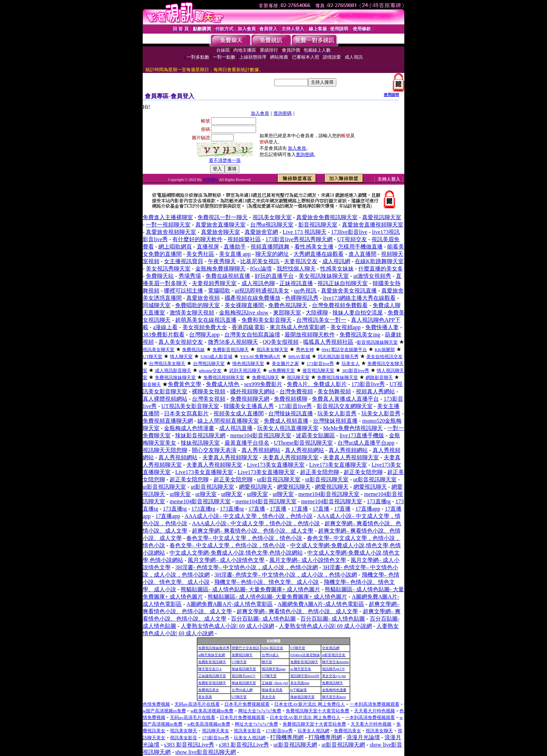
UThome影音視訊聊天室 (303, 443)
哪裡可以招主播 (183, 291)
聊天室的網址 (272, 254)
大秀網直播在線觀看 (319, 254)
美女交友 (269, 697)
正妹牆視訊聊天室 (212, 676)
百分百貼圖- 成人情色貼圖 (263, 619)
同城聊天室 (157, 305)
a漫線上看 (165, 327)
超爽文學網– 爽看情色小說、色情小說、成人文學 (253, 531)
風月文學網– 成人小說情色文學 (226, 560)
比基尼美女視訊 (260, 261)
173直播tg (379, 501)
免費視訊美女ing (360, 335)
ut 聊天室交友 (301, 669)
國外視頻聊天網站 (253, 391)
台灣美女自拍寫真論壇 (252, 335)
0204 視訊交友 (273, 648)
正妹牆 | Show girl (275, 683)
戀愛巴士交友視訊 (246, 648)
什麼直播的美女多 (381, 269)
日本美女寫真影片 (186, 413)
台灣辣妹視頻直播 (335, 421)
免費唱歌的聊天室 (197, 305)
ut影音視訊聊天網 (295, 745)
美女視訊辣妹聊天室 (324, 276)
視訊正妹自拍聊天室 (343, 283)
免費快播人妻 (382, 327)
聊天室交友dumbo (336, 662)
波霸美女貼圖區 (315, 435)
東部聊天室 (287, 313)
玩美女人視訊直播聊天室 (288, 428)
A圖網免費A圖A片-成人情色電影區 (230, 604)
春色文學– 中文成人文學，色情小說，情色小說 (244, 538)
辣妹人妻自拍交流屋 (358, 313)
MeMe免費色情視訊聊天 (353, 428)
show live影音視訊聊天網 (205, 752)
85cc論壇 (261, 269)
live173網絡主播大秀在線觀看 (359, 298)
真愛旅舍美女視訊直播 (349, 291)
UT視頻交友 (352, 239)
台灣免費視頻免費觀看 (340, 305)
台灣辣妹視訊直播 (291, 413)
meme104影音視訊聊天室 (261, 435)
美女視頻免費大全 (205, 327)
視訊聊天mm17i (243, 676)
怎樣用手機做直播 (360, 247)
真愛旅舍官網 (261, 232)
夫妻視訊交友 (301, 261)
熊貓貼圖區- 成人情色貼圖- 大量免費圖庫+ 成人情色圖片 (250, 589)
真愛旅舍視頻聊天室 (171, 232)
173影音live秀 (368, 384)
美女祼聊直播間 (245, 305)
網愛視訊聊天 (256, 487)
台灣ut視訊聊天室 (272, 225)
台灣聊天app (204, 335)
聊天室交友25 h (210, 669)
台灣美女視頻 (209, 399)
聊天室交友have (334, 697)
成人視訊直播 (236, 428)
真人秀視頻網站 (261, 450)
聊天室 (267, 662)
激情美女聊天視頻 (192, 313)
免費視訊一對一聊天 (223, 217)
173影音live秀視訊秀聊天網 (299, 239)
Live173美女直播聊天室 (276, 465)
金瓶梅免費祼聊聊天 (220, 269)
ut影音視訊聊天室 (279, 479)
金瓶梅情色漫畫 (334, 690)
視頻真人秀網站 (375, 391)
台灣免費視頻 (296, 391)
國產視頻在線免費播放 (253, 298)
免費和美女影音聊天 (267, 320)
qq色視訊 (305, 291)
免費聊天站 (160, 276)
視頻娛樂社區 (244, 239)
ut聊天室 (180, 494)
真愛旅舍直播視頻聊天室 (373, 225)
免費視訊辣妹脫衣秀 (214, 648)
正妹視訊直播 (296, 283)
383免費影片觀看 (164, 335)
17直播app (368, 509)
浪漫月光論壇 (363, 737)
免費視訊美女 (209, 690)
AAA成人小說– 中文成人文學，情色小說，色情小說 (249, 516)
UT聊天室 (298, 648)
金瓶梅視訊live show (244, 313)
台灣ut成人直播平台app (366, 443)
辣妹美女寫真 (272, 690)
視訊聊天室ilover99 (305, 676)
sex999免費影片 (263, 384)
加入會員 (260, 113)
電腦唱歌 (219, 291)
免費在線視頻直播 (228, 276)
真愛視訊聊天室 (382, 217)
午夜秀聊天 (222, 261)
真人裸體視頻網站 (165, 399)
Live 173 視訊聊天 (304, 232)
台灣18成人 (270, 655)
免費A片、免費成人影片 (317, 384)
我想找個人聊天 (296, 269)
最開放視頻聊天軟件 (310, 335)
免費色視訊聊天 (288, 305)
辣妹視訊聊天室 (200, 443)
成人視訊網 (336, 261)
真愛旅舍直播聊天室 (220, 225)
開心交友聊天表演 (214, 450)
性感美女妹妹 (337, 269)
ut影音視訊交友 (334, 655)
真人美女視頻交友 (181, 342)
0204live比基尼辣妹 (305, 655)
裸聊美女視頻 (209, 391)
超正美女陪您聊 (320, 472)
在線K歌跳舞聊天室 (379, 261)
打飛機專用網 (287, 737)
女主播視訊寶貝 (183, 261)
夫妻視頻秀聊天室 (214, 283)
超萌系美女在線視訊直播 (206, 320)
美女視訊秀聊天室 (168, 269)
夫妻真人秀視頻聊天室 (230, 457)
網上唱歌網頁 (175, 247)
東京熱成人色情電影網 (298, 327)
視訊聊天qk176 (333, 669)
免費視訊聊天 (242, 655)
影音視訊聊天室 (318, 225)
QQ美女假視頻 (281, 342)
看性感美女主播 (314, 247)
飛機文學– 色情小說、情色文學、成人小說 (267, 582)
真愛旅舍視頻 (203, 298)
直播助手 (235, 247)
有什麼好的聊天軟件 (197, 239)
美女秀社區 (200, 254)
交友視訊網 (331, 648)
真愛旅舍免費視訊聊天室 (327, 217)
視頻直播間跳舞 (270, 247)
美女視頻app (346, 327)
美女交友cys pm (334, 676)
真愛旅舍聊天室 (220, 232)
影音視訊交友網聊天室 (345, 406)
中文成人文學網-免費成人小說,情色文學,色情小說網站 (236, 553)
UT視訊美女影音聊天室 (190, 406)
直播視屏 (208, 247)
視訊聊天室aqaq (274, 669)
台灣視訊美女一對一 (321, 320)
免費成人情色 (223, 384)
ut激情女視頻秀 (372, 276)
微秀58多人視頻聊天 (233, 342)
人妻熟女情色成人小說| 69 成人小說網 (227, 626)
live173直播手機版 (362, 435)
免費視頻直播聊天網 (168, 421)
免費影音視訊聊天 (212, 662)
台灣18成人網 (242, 690)
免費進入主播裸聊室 (168, 217)
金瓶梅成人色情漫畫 (189, 428)
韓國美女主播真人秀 (249, 406)
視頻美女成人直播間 (239, 413)
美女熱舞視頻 (334, 391)
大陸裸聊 (317, 313)
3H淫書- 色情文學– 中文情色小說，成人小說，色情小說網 (246, 567)
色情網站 (210, 179)
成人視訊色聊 (258, 283)
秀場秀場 (190, 276)
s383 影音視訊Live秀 (189, 745)
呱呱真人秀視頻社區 (328, 342)
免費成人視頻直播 (286, 421)
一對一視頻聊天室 (168, 225)
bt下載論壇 (299, 690)
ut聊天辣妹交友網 (212, 655)
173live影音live (349, 232)
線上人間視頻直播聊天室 (228, 421)
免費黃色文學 (185, 384)
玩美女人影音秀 (337, 413)
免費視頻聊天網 (250, 399)
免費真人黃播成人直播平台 (345, 399)
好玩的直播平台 (274, 276)
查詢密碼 (283, 113)
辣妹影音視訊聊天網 (200, 435)
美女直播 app (235, 254)
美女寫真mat (300, 683)
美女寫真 (205, 697)
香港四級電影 (248, 327)
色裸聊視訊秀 (302, 298)
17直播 (257, 509)
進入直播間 (362, 254)
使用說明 (391, 95)
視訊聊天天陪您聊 (165, 450)
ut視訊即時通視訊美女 (262, 291)
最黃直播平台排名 (247, 443)
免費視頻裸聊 (291, 399)
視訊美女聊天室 (272, 217)
